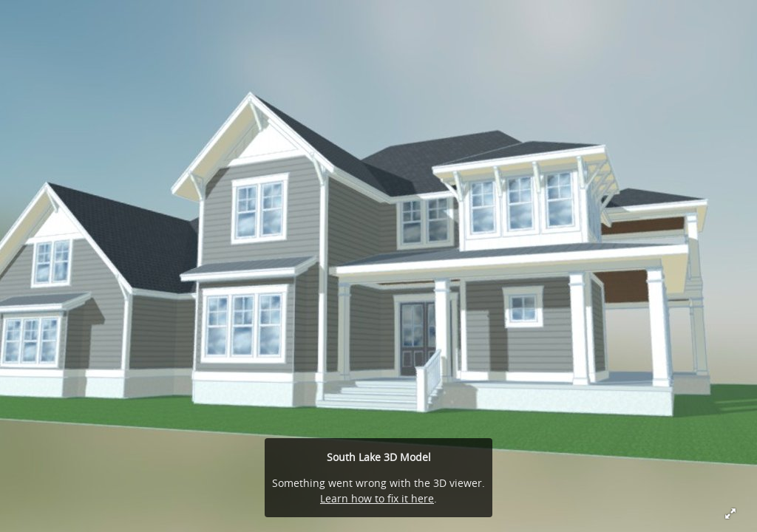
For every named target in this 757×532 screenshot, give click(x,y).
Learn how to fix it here (377, 498)
